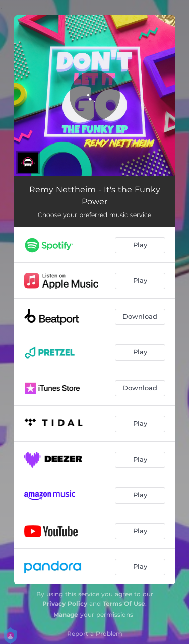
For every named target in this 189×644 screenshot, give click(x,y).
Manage (66, 615)
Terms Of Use (124, 603)
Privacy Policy (65, 603)
